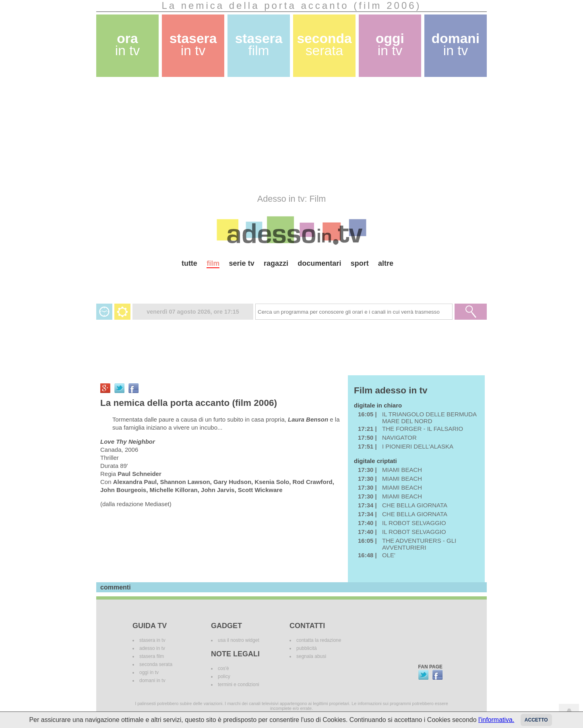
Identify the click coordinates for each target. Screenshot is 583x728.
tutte (189, 263)
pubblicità (307, 648)
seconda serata (156, 664)
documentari (319, 263)
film (213, 263)
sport (360, 263)
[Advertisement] (291, 135)
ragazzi (276, 263)
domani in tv (152, 680)
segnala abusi (311, 656)
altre (386, 263)
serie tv (242, 263)
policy (224, 676)
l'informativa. (496, 720)
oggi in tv (149, 672)
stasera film (152, 656)
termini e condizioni (239, 685)
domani (456, 44)
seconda (324, 44)
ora (128, 44)
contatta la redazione (319, 640)
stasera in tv (152, 640)
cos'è (223, 668)
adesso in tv (152, 648)
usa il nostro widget (239, 640)
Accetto (536, 720)
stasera (193, 44)
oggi (390, 44)
